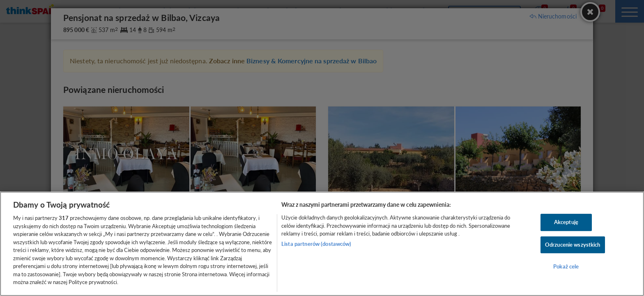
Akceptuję (566, 222)
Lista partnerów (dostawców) (316, 244)
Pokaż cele (566, 267)
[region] (322, 244)
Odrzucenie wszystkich (573, 245)
